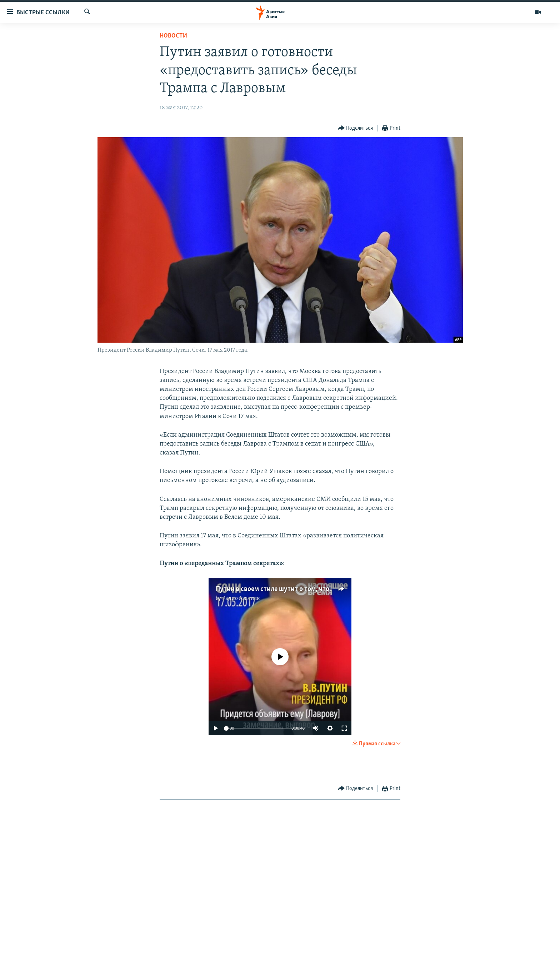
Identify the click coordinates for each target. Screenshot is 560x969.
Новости (173, 36)
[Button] (356, 128)
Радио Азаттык (241, 598)
